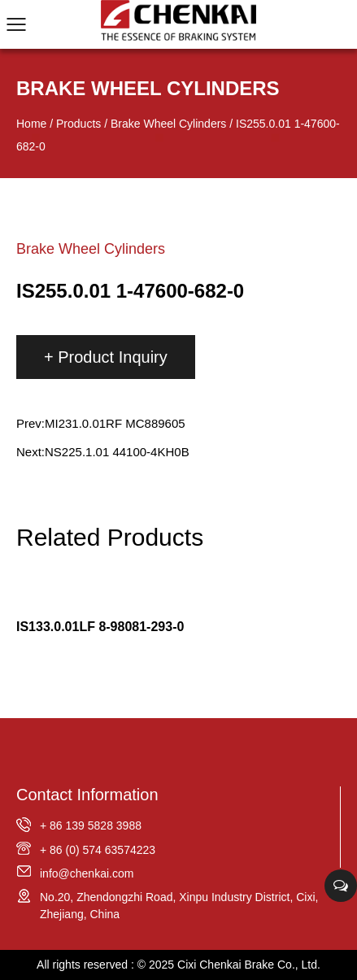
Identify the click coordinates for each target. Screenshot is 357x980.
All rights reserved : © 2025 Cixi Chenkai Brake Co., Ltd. (178, 965)
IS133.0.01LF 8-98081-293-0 (100, 627)
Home (31, 124)
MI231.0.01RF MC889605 (115, 423)
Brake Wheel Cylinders (168, 124)
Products (78, 124)
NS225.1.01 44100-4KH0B (117, 452)
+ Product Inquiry (106, 357)
